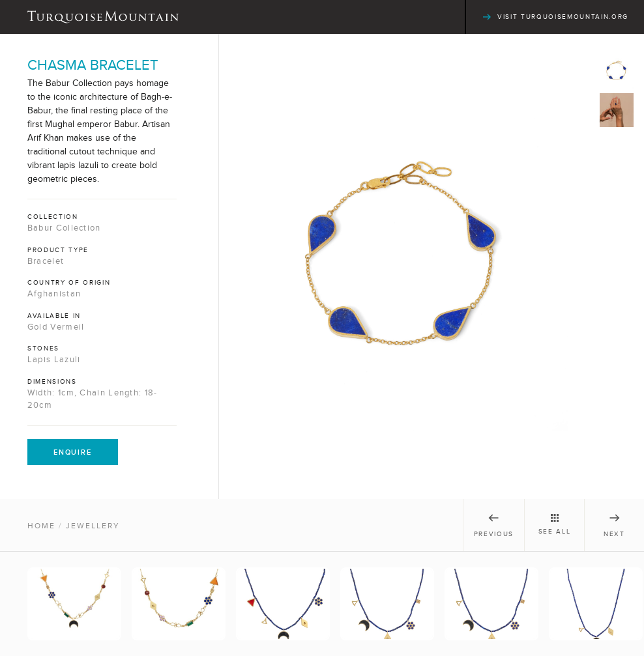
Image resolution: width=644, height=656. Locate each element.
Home (41, 526)
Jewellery (93, 526)
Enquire (73, 452)
